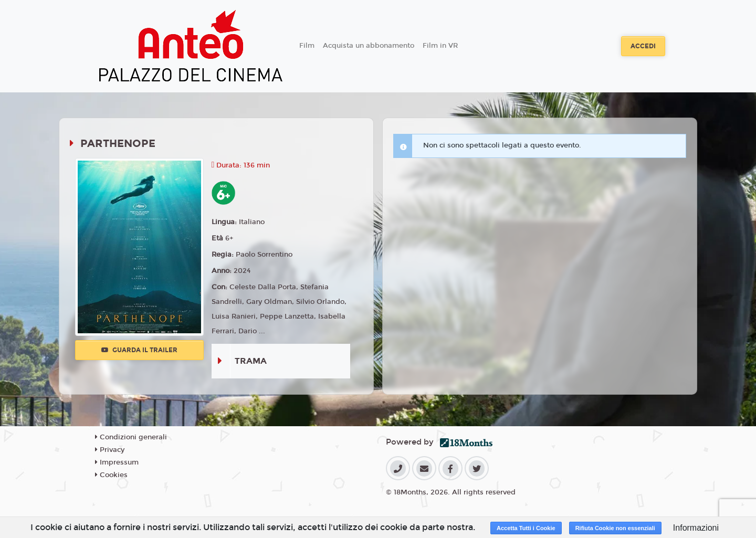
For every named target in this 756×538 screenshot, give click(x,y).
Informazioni (696, 528)
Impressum (117, 462)
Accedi (643, 46)
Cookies (111, 475)
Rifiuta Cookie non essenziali (615, 528)
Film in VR (440, 46)
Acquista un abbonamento (369, 46)
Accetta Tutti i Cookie (526, 528)
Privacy (110, 450)
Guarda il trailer (139, 350)
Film (307, 46)
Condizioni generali (131, 437)
